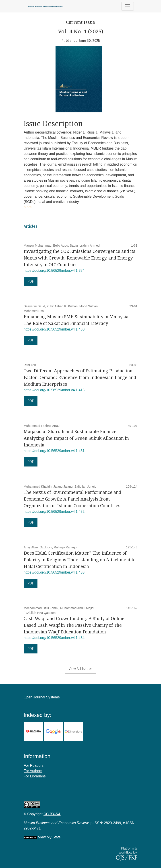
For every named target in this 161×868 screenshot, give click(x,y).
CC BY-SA (52, 814)
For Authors (33, 771)
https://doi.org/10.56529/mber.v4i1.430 (54, 329)
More (28, 207)
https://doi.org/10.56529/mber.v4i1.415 (54, 390)
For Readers (34, 766)
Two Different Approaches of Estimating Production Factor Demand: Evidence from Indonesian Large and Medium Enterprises (80, 377)
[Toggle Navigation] (128, 6)
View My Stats (49, 837)
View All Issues (81, 669)
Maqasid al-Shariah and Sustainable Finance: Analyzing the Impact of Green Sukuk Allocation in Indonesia (76, 438)
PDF (31, 281)
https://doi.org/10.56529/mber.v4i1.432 (54, 512)
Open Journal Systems (42, 697)
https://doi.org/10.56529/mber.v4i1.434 (54, 638)
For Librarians (35, 776)
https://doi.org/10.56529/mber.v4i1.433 (54, 572)
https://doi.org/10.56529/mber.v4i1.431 (54, 451)
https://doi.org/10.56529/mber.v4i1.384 (54, 271)
